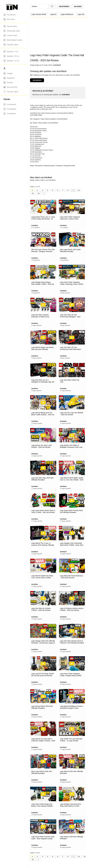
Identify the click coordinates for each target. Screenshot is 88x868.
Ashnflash (57, 65)
